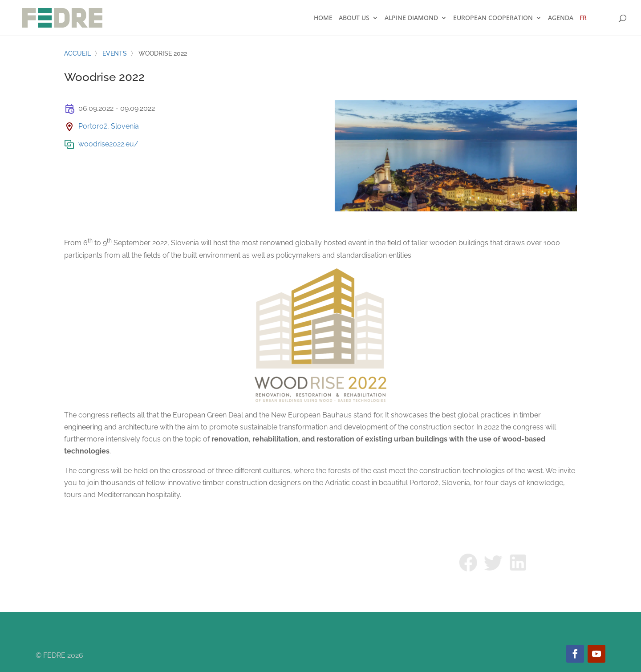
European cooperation (493, 18)
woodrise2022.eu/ (108, 144)
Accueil (77, 53)
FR (583, 18)
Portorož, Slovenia (109, 126)
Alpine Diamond (411, 18)
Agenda (561, 18)
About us (354, 18)
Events (115, 53)
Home (323, 18)
